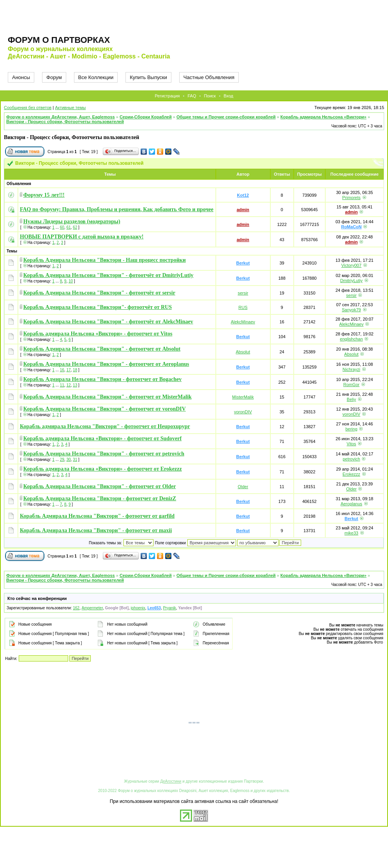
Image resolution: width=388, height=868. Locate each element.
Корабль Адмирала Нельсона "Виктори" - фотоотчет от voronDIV (105, 409)
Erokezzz (351, 474)
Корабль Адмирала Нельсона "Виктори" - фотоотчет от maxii (96, 530)
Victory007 (351, 265)
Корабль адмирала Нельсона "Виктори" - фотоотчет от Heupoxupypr (105, 426)
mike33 (351, 533)
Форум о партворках (59, 40)
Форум (54, 77)
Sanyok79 (352, 310)
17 (68, 370)
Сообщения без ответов (28, 108)
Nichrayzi (351, 369)
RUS (243, 307)
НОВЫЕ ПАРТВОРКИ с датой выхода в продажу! (82, 237)
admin (243, 210)
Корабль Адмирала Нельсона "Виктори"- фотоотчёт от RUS (98, 307)
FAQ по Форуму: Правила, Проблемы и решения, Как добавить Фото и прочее (117, 209)
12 (68, 385)
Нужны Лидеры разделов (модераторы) (72, 221)
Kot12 (243, 195)
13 (75, 385)
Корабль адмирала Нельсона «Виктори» (324, 117)
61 (68, 227)
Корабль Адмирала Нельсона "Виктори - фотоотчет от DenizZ (100, 498)
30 (68, 460)
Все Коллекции (96, 77)
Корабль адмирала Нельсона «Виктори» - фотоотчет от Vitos (98, 334)
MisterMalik (243, 397)
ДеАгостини (171, 781)
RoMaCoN (352, 227)
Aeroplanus (351, 504)
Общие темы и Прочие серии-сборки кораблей (226, 117)
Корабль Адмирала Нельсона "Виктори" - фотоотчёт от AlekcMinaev (108, 322)
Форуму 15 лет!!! (44, 195)
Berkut (243, 263)
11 (62, 385)
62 (75, 227)
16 (62, 370)
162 (76, 608)
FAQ (192, 96)
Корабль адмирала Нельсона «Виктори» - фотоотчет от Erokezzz (103, 469)
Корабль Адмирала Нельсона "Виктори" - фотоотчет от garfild (97, 516)
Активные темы (70, 108)
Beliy (351, 399)
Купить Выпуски (148, 77)
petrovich (352, 459)
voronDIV (243, 412)
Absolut (243, 352)
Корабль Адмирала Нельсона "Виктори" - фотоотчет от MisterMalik (108, 397)
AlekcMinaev (243, 322)
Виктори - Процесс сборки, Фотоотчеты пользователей (65, 122)
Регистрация (167, 96)
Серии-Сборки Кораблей (146, 117)
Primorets (351, 198)
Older (243, 487)
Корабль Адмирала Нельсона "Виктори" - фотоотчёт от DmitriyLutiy (108, 275)
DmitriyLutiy (351, 281)
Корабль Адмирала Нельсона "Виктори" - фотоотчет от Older (100, 486)
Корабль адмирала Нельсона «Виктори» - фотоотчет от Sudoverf (102, 438)
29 (62, 460)
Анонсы (21, 77)
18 (75, 370)
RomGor (351, 385)
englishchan (352, 339)
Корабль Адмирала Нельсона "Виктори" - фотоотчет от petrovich (104, 454)
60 (62, 227)
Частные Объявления (209, 77)
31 (75, 460)
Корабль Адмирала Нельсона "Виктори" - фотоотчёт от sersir (99, 293)
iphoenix (138, 608)
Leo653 (154, 608)
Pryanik (169, 608)
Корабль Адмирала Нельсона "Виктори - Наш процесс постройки (105, 260)
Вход (228, 96)
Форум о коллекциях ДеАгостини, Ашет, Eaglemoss (61, 117)
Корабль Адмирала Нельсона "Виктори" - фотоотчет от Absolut (102, 349)
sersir (243, 293)
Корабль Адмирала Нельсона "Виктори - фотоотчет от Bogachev (102, 379)
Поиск (210, 96)
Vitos (351, 444)
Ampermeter (92, 608)
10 (71, 281)
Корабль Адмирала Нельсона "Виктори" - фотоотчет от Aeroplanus (106, 364)
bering (352, 429)
